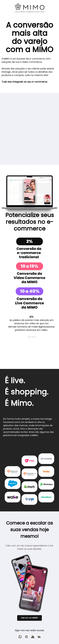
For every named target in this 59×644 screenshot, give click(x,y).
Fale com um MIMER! (29, 618)
